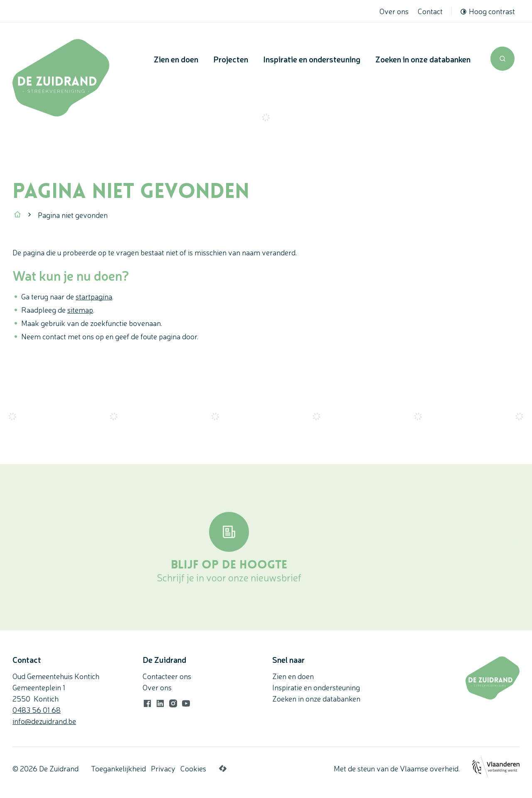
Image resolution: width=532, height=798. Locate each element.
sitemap (80, 309)
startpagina (94, 296)
